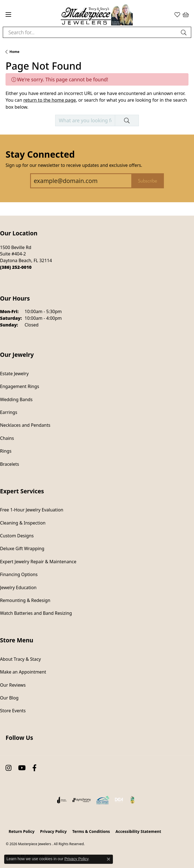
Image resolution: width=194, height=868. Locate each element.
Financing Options (19, 574)
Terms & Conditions (91, 831)
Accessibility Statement (138, 831)
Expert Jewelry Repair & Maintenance (38, 562)
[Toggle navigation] (8, 14)
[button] (177, 14)
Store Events (13, 711)
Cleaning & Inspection (23, 523)
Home (14, 52)
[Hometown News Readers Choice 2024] (133, 800)
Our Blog (9, 698)
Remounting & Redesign (25, 600)
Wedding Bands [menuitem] (16, 399)
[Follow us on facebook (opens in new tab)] (34, 768)
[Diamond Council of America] (119, 800)
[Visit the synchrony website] (82, 800)
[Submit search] (185, 32)
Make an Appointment (23, 672)
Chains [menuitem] (7, 438)
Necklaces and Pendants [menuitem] (25, 425)
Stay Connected (40, 154)
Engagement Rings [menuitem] (20, 386)
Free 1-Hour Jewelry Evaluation (32, 510)
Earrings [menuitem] (9, 412)
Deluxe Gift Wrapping (22, 548)
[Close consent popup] (108, 859)
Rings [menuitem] (6, 451)
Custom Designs (17, 536)
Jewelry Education (18, 587)
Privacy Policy (53, 831)
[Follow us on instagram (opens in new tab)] (9, 768)
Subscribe (148, 181)
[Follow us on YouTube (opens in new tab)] (22, 768)
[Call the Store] (16, 267)
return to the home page (50, 100)
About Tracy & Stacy (20, 659)
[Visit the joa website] (62, 800)
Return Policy (22, 831)
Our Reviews (13, 685)
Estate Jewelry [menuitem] (14, 374)
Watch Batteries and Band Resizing (36, 613)
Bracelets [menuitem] (9, 464)
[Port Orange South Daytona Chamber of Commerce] (103, 800)
